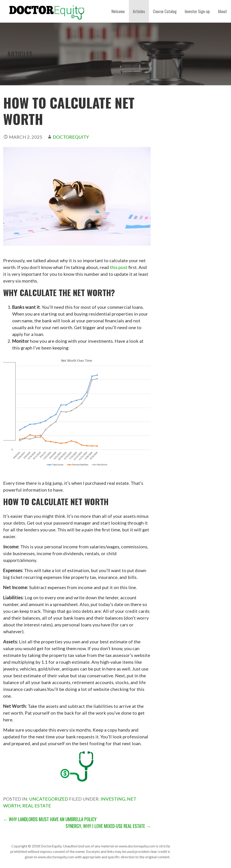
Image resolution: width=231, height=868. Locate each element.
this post (119, 267)
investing (113, 799)
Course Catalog (165, 11)
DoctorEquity (71, 137)
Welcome (118, 11)
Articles (139, 11)
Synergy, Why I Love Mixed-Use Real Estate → (108, 826)
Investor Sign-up (197, 11)
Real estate (37, 806)
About (222, 11)
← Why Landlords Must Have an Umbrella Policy (50, 819)
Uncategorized (49, 799)
